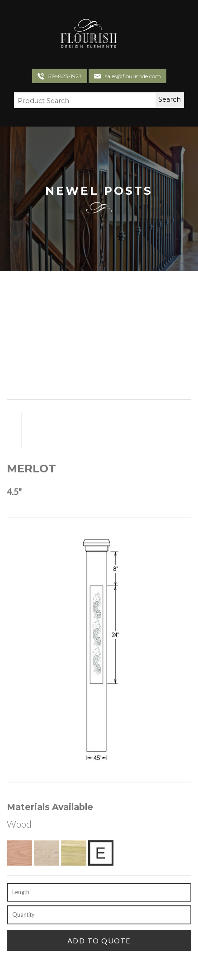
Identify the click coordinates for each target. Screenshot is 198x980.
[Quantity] (99, 915)
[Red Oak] (19, 853)
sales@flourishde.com (133, 76)
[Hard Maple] (47, 853)
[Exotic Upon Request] (101, 853)
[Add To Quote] (99, 940)
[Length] (99, 892)
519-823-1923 (65, 76)
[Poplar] (74, 853)
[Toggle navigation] (127, 35)
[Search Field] (79, 101)
